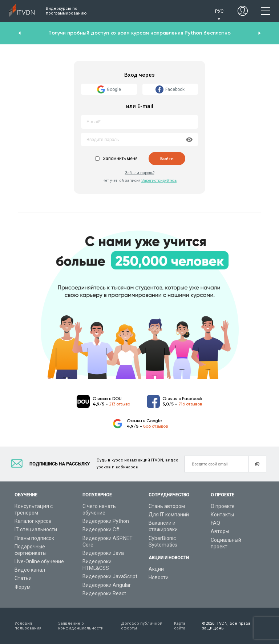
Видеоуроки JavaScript (110, 576)
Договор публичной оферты (142, 626)
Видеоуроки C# (101, 529)
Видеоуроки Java (103, 553)
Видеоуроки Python (106, 521)
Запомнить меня (120, 159)
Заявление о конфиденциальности (81, 626)
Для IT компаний (169, 515)
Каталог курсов (33, 521)
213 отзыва (120, 404)
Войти (167, 159)
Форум (23, 587)
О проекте (223, 506)
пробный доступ (88, 33)
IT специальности (36, 529)
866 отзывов (155, 426)
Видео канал (30, 570)
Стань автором (167, 506)
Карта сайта (180, 626)
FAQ (215, 523)
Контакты (222, 515)
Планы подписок (34, 538)
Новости (159, 577)
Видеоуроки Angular (107, 585)
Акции (156, 569)
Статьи (23, 578)
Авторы (220, 531)
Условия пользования (28, 626)
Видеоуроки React (104, 593)
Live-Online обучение (39, 561)
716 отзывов (190, 404)
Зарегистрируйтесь (159, 181)
